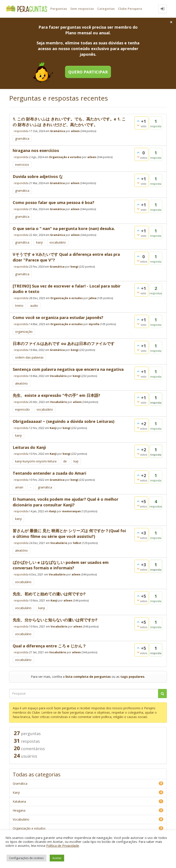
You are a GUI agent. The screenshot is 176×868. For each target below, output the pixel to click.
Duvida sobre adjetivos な (38, 176)
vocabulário (58, 242)
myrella (94, 324)
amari (19, 487)
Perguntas (59, 9)
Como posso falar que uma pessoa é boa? (54, 202)
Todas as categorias (37, 774)
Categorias (106, 9)
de (65, 461)
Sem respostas (82, 9)
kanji (39, 242)
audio (34, 306)
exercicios (22, 165)
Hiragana (19, 810)
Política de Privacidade (63, 845)
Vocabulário (58, 376)
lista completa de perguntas (88, 677)
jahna (93, 298)
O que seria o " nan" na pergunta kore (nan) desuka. (64, 228)
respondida (21, 131)
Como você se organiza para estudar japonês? (58, 317)
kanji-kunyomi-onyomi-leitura (36, 461)
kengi (74, 266)
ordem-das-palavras (29, 357)
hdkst (77, 543)
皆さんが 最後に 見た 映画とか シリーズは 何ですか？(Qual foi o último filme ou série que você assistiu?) (69, 533)
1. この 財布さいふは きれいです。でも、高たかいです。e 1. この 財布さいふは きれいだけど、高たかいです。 (69, 122)
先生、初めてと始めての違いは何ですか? (49, 594)
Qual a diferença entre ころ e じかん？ (49, 646)
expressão (22, 409)
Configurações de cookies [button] (26, 858)
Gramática (58, 131)
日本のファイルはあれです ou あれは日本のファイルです (64, 343)
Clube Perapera (130, 9)
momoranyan (71, 511)
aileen (75, 131)
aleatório (21, 383)
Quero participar (88, 72)
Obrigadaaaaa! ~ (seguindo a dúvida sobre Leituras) (63, 421)
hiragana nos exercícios (36, 150)
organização (24, 332)
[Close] (171, 22)
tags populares (132, 677)
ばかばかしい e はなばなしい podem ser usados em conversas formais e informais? (61, 565)
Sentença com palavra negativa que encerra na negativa (68, 369)
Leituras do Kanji (29, 447)
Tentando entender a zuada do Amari (49, 473)
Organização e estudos (65, 157)
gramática (22, 139)
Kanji (53, 428)
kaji (76, 461)
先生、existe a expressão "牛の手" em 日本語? (56, 395)
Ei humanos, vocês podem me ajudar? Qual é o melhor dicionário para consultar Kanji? (66, 502)
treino (19, 306)
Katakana (19, 801)
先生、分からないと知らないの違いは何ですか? (55, 620)
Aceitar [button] (57, 858)
